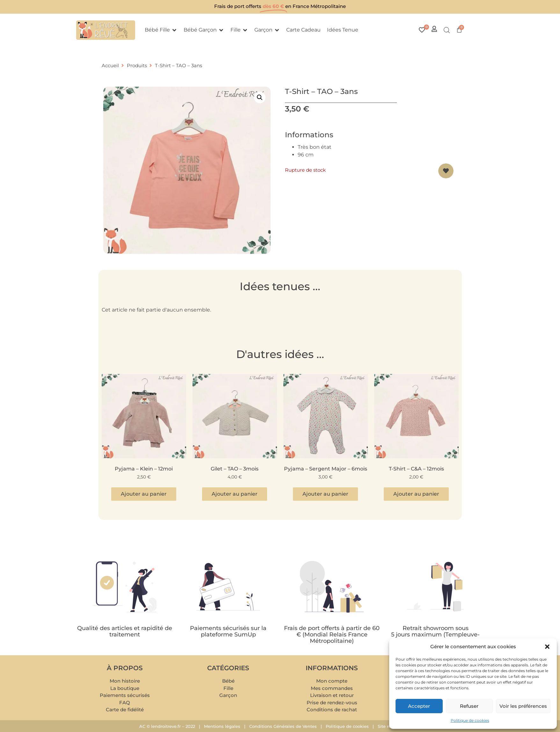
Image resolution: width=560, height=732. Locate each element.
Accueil (110, 65)
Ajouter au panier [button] (144, 494)
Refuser (469, 706)
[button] (547, 647)
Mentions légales (222, 726)
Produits (137, 65)
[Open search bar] (447, 30)
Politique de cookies (470, 720)
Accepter (419, 706)
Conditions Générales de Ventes (283, 726)
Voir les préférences (523, 706)
